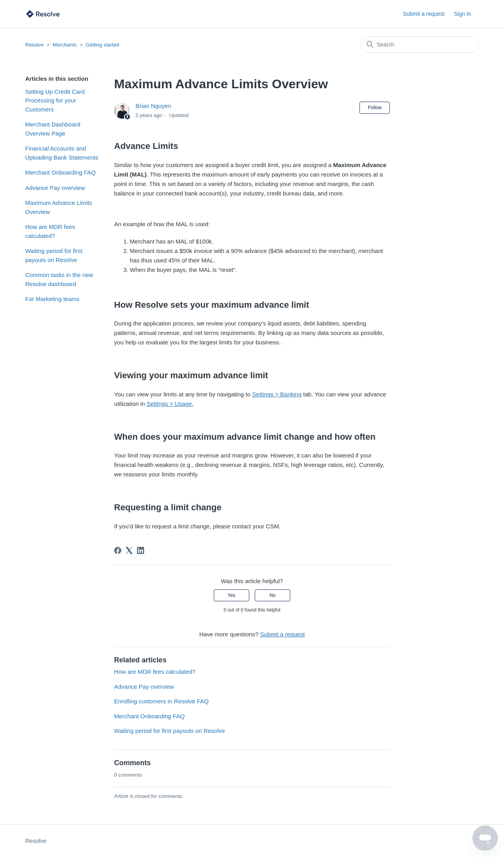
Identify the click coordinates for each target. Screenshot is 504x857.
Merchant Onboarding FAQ (60, 172)
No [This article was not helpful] (272, 595)
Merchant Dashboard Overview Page (53, 129)
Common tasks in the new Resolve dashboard (59, 279)
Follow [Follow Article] (375, 108)
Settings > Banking (277, 394)
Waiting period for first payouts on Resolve (54, 255)
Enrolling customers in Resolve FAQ (161, 701)
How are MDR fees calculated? (50, 231)
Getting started (102, 45)
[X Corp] (129, 550)
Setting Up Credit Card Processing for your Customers (55, 100)
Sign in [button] (462, 14)
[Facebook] (118, 550)
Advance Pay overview (55, 188)
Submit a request (424, 14)
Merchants (65, 45)
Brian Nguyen (153, 106)
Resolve (34, 45)
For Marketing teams (52, 299)
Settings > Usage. (170, 404)
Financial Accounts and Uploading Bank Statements (62, 153)
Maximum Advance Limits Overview (59, 207)
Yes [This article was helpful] (232, 595)
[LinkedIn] (141, 550)
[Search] (420, 45)
